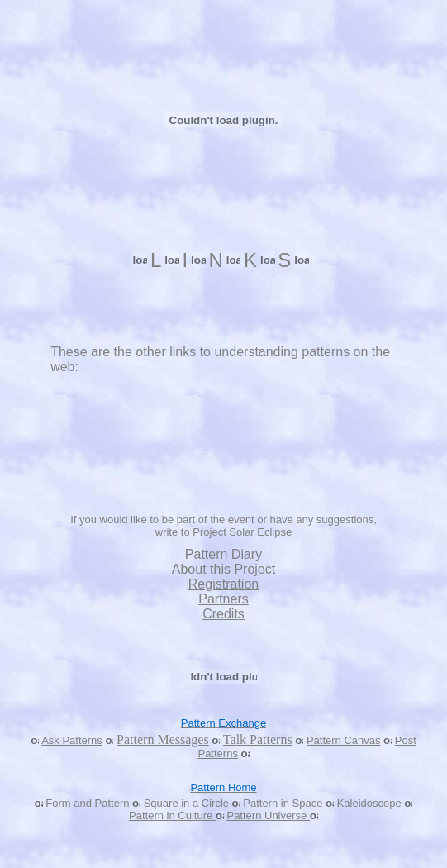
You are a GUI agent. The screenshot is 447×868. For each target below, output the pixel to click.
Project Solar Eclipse (242, 532)
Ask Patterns (72, 740)
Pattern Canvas (344, 740)
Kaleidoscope (369, 803)
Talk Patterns (258, 739)
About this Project (223, 569)
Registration (223, 584)
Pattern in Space (284, 803)
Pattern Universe (268, 816)
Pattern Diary (223, 554)
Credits (223, 614)
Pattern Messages (163, 739)
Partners (223, 599)
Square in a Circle (188, 803)
